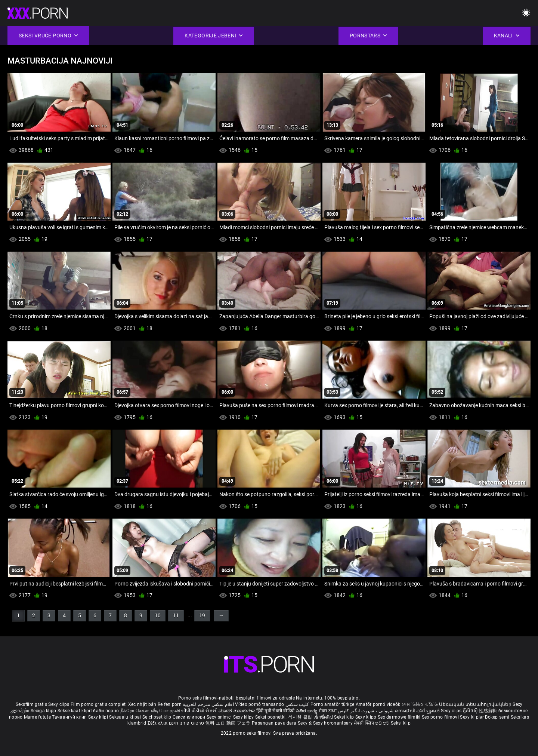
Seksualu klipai (126, 717)
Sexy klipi (99, 717)
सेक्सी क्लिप (364, 723)
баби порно (106, 711)
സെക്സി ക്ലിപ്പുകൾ (418, 711)
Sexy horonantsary (333, 723)
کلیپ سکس (297, 704)
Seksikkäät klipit (75, 711)
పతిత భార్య (307, 711)
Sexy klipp (367, 717)
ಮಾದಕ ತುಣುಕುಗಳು (237, 711)
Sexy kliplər (472, 717)
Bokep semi (497, 717)
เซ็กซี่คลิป (324, 717)
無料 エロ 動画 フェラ (228, 723)
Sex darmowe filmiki (399, 717)
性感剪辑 (489, 711)
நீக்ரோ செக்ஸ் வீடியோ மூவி (150, 711)
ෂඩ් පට (383, 723)
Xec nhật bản (142, 704)
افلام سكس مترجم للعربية (208, 704)
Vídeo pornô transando (259, 704)
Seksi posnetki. (272, 717)
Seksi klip (344, 717)
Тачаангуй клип (70, 717)
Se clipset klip (157, 717)
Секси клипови (190, 717)
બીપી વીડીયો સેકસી (199, 711)
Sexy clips (59, 704)
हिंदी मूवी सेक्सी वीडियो (275, 711)
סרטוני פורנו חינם (187, 723)
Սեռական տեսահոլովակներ (476, 704)
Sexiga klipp (44, 711)
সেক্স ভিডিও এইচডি (420, 704)
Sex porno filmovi (440, 717)
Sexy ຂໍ (305, 723)
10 (158, 615)
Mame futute (37, 717)
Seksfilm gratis (32, 704)
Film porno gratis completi (99, 704)
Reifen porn (170, 704)
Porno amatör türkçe (333, 704)
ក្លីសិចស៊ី (471, 711)
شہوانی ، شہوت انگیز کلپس (366, 711)
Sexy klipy (244, 717)
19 (202, 615)
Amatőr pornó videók (378, 704)
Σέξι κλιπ (158, 723)
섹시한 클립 (301, 717)
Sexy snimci (220, 717)
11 (176, 615)
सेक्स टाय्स (328, 711)
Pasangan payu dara (275, 723)
